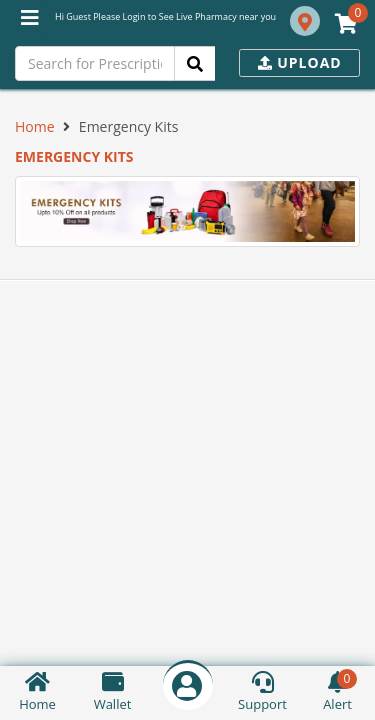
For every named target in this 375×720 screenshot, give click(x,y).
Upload (300, 62)
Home (35, 126)
